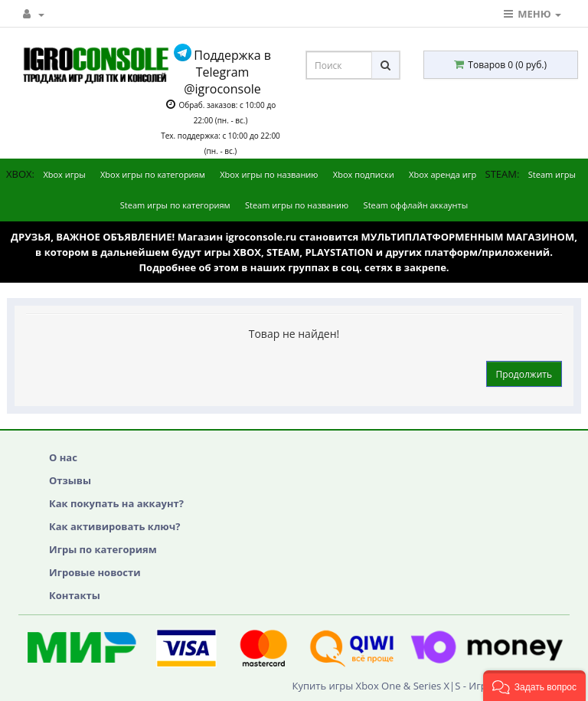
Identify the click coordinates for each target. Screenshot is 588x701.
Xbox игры (64, 174)
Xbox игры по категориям (153, 174)
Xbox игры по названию (269, 174)
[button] (534, 686)
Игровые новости (95, 572)
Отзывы (70, 480)
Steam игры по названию (297, 205)
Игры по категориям (103, 549)
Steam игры (552, 174)
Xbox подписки (364, 174)
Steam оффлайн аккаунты (416, 205)
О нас (63, 457)
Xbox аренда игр (443, 174)
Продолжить (524, 374)
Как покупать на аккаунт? (116, 503)
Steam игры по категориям (175, 205)
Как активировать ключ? (114, 526)
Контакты (75, 595)
